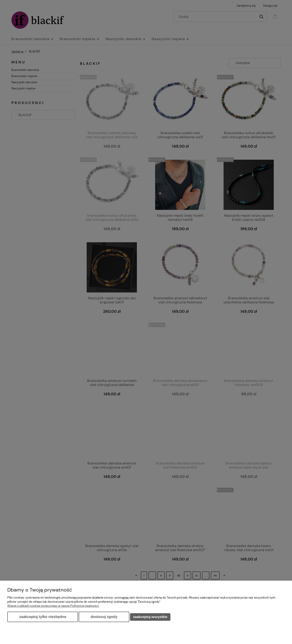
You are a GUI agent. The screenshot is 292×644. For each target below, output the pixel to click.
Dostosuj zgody (104, 617)
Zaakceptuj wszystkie (150, 617)
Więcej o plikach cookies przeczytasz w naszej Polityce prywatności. (53, 606)
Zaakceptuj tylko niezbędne (43, 617)
